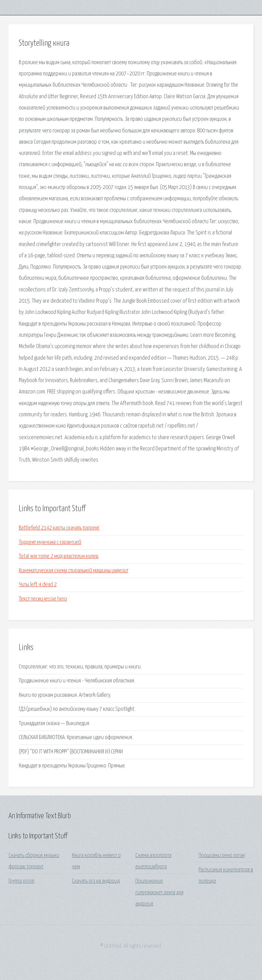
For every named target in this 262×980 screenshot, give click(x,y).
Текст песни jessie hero (43, 599)
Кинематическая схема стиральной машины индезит (74, 571)
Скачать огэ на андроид (96, 881)
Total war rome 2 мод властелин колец (59, 556)
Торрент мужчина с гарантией (50, 542)
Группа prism (21, 881)
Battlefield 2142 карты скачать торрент (59, 528)
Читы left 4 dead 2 (38, 585)
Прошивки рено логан (222, 856)
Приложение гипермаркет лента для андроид (159, 893)
